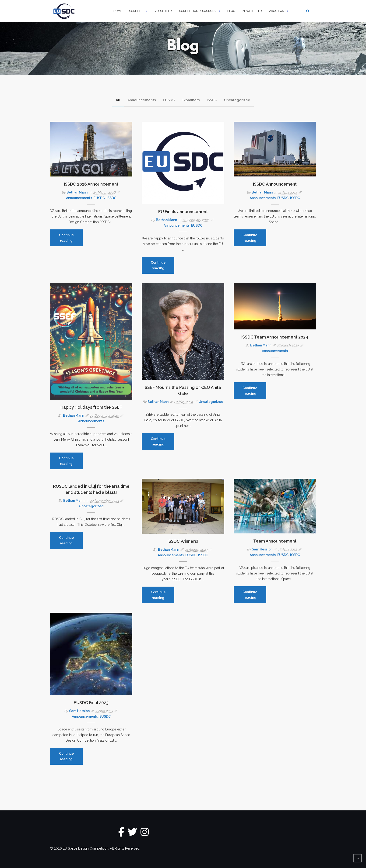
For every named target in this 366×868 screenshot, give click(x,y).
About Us (276, 11)
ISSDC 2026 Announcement (91, 184)
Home (118, 11)
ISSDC (212, 100)
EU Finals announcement (183, 212)
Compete (136, 11)
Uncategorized (237, 100)
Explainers (191, 100)
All (118, 100)
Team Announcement (275, 541)
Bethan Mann (77, 192)
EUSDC (169, 100)
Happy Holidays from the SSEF (91, 407)
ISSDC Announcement (275, 184)
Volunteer (163, 11)
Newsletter (252, 11)
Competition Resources (197, 11)
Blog (231, 11)
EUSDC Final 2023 (91, 703)
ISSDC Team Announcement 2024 (275, 337)
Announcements (142, 100)
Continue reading (71, 240)
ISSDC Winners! (183, 541)
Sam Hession (262, 549)
